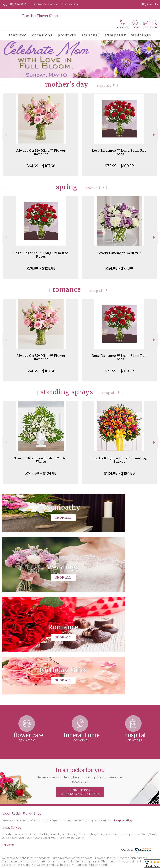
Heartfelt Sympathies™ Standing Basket (119, 460)
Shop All (104, 85)
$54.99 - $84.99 (119, 268)
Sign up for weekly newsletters (80, 689)
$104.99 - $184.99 (119, 473)
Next (155, 135)
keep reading (123, 718)
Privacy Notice (100, 864)
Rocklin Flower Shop (40, 16)
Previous (5, 135)
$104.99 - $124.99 (41, 473)
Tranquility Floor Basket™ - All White (41, 460)
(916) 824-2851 (17, 4)
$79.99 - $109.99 (119, 166)
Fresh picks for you (80, 672)
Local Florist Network (125, 864)
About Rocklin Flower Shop (22, 711)
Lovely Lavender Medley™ (119, 253)
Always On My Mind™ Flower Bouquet (41, 152)
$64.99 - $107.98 (41, 166)
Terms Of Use (80, 864)
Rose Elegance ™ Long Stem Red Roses (119, 152)
